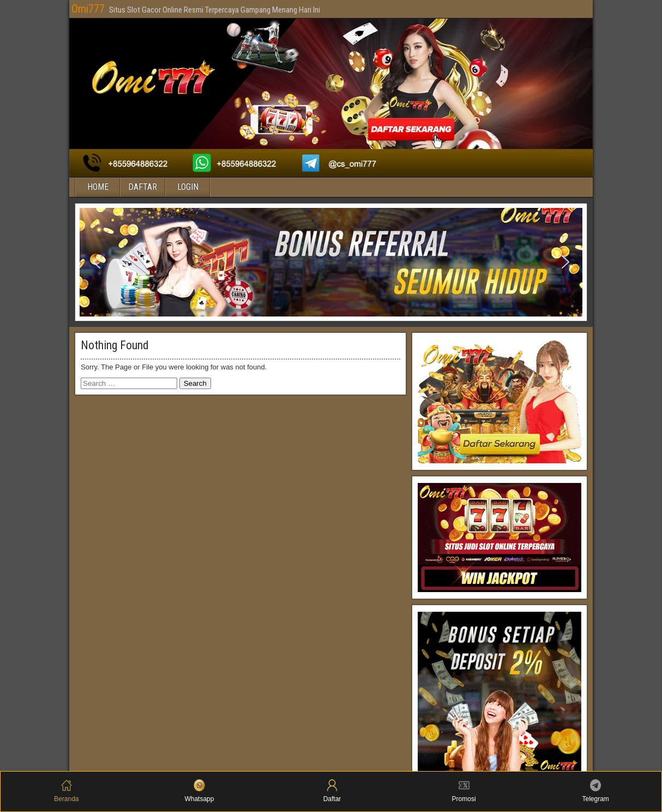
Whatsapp (199, 791)
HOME (98, 187)
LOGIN (188, 187)
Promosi (464, 791)
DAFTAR (143, 187)
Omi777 (88, 9)
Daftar (332, 791)
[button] (97, 262)
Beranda (66, 791)
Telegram (596, 791)
